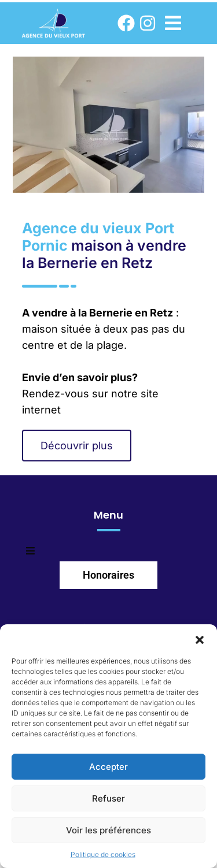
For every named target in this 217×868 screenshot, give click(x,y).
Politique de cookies (103, 854)
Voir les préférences (108, 830)
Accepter (108, 767)
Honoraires (108, 575)
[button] (200, 639)
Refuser (108, 798)
